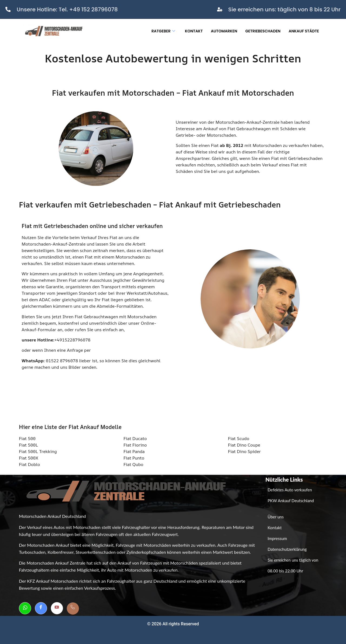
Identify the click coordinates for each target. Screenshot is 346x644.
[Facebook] (41, 608)
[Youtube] (57, 608)
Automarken (224, 31)
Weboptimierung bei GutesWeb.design (36, 634)
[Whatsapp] (25, 608)
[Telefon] (73, 608)
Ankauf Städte (304, 31)
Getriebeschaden (263, 31)
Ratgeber (163, 31)
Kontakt (194, 31)
